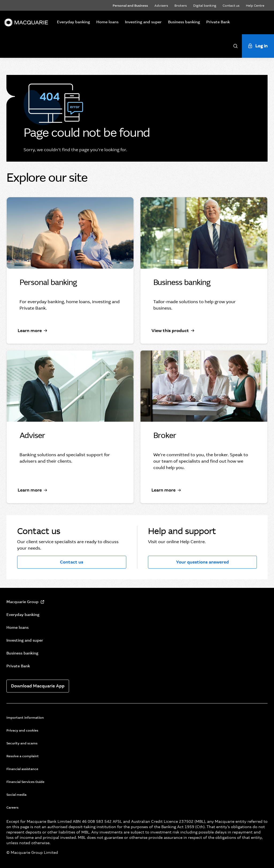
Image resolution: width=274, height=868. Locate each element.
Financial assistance (22, 769)
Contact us (231, 6)
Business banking (184, 22)
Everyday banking (73, 22)
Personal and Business (130, 6)
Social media (16, 795)
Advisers (161, 6)
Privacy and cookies (22, 730)
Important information (25, 718)
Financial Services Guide (25, 782)
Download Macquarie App (38, 686)
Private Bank (218, 22)
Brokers (181, 6)
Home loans (107, 22)
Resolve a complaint (23, 756)
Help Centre (255, 6)
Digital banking (205, 6)
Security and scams (22, 743)
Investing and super (143, 22)
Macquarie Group (22, 602)
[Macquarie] (26, 22)
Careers (12, 808)
